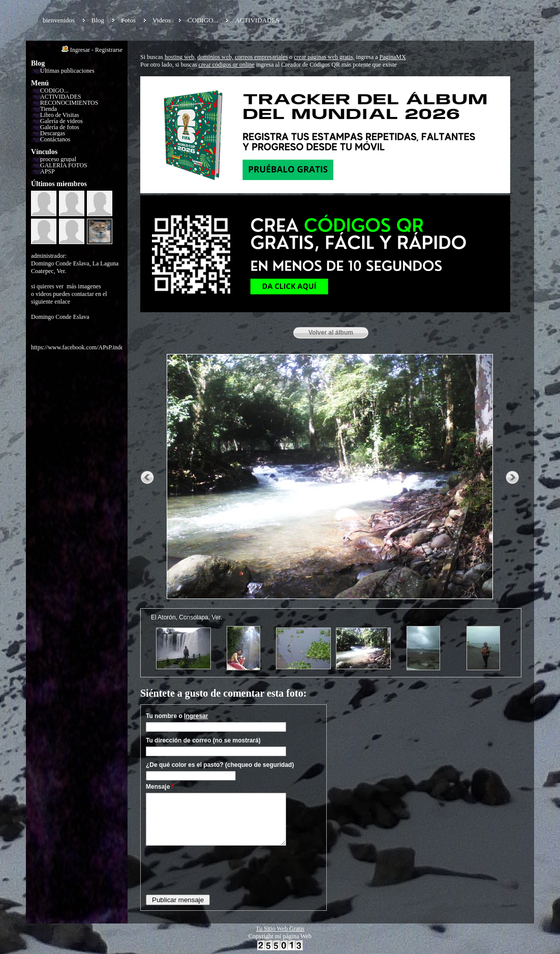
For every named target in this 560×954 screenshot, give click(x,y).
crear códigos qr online (227, 65)
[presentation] (223, 870)
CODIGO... (203, 20)
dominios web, (215, 57)
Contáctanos (55, 139)
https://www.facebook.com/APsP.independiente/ (90, 347)
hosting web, (180, 57)
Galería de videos (61, 121)
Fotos (128, 20)
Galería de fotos (60, 127)
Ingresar (80, 50)
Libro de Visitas (59, 115)
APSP (48, 171)
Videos (162, 20)
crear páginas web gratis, (324, 57)
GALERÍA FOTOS (64, 165)
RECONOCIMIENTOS (69, 103)
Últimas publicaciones (67, 71)
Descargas (53, 133)
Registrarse (109, 50)
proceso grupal (58, 159)
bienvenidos (59, 20)
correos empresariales (261, 57)
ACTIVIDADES (257, 20)
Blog (98, 20)
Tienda (49, 109)
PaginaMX (393, 57)
